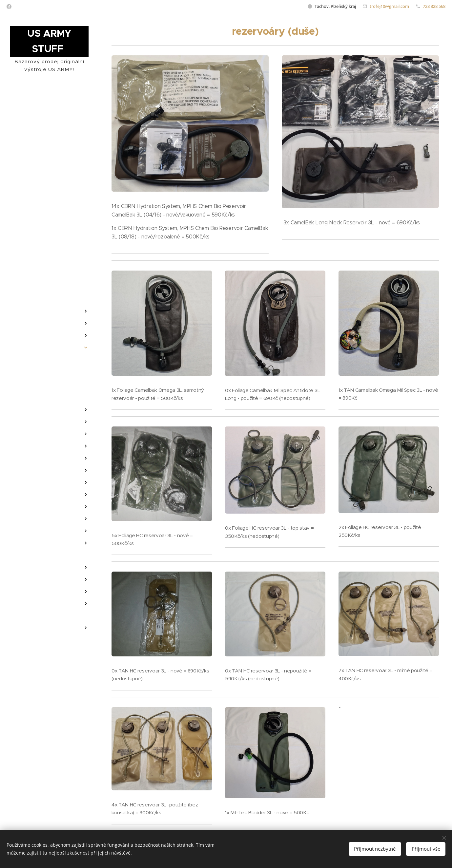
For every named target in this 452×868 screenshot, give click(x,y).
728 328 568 (434, 6)
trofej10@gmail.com (389, 6)
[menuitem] (49, 280)
